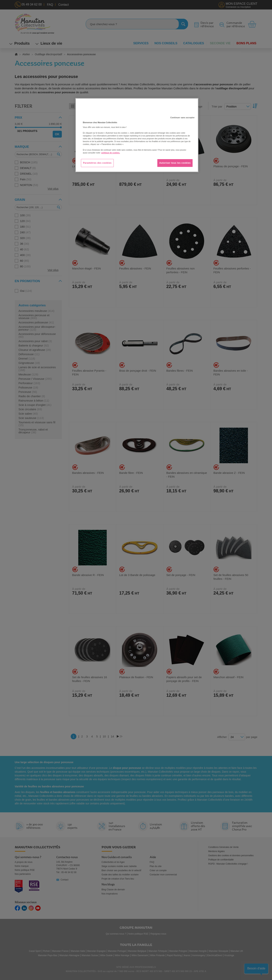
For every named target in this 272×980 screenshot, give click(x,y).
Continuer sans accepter (183, 118)
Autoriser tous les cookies (175, 163)
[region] (137, 135)
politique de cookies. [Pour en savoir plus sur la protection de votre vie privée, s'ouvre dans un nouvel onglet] (111, 153)
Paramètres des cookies (97, 163)
